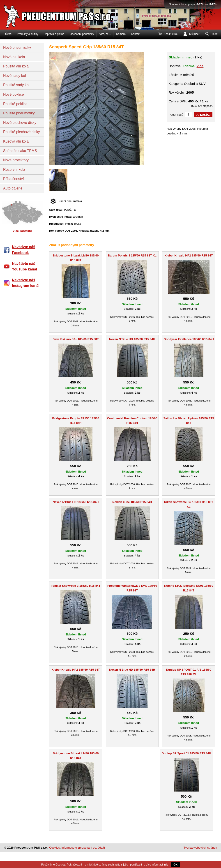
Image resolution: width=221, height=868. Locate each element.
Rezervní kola (14, 170)
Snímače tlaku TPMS (20, 151)
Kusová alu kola (16, 141)
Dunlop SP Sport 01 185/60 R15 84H (186, 753)
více (200, 66)
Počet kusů (176, 115)
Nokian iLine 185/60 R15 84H (132, 502)
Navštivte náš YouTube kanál (24, 267)
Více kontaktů (22, 231)
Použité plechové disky (22, 132)
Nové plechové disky (20, 123)
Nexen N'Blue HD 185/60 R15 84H (132, 339)
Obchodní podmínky (82, 34)
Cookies (54, 848)
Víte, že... (105, 34)
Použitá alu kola (16, 66)
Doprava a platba (54, 34)
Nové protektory (16, 160)
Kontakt (136, 34)
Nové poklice (14, 94)
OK (175, 865)
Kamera (121, 34)
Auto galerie (13, 188)
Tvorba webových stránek (200, 848)
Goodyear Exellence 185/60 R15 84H (189, 339)
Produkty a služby (28, 34)
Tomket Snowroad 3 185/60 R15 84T (76, 586)
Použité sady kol (16, 85)
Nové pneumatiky (17, 47)
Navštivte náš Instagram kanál (26, 283)
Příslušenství (14, 179)
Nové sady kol (15, 76)
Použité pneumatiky (19, 113)
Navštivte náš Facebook (24, 250)
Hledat (214, 34)
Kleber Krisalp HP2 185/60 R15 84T (189, 255)
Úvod (8, 34)
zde (166, 865)
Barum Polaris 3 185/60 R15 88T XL (132, 255)
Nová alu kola (14, 57)
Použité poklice (15, 104)
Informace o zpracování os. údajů (83, 848)
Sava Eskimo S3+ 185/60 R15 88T (76, 339)
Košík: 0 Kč (171, 34)
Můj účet (194, 34)
